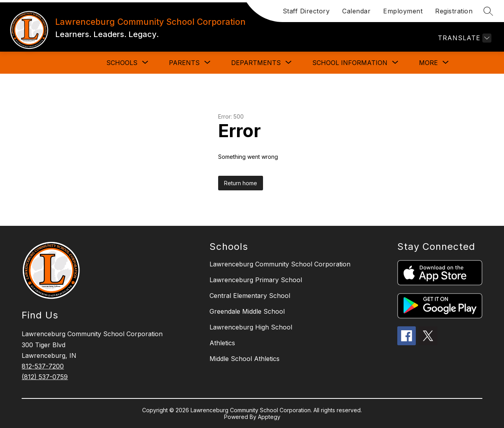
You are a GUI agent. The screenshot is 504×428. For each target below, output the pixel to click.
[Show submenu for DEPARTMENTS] (256, 63)
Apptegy (269, 417)
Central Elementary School (250, 296)
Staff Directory (306, 11)
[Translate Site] (464, 38)
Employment (403, 11)
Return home (241, 183)
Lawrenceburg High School (251, 327)
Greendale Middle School (247, 311)
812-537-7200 (43, 366)
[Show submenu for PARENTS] (184, 63)
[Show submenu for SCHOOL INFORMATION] (350, 63)
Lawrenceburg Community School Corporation (280, 264)
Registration (454, 11)
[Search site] (488, 11)
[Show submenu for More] (428, 63)
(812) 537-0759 (45, 377)
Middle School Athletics (245, 359)
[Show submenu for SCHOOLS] (122, 63)
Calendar (356, 11)
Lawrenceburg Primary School (256, 280)
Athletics (222, 343)
